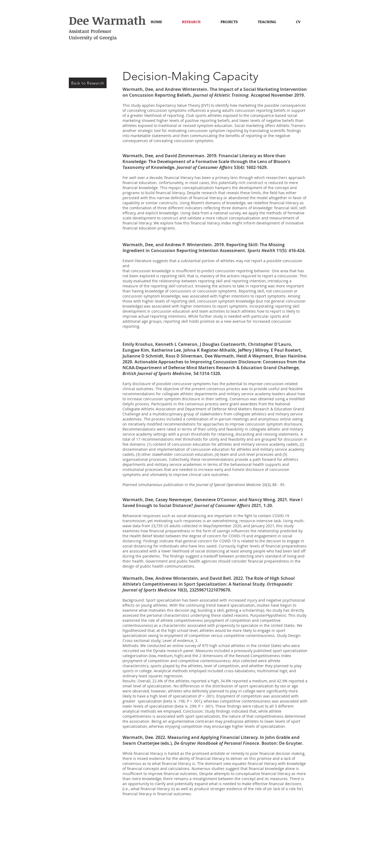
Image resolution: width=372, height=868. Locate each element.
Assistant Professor (90, 31)
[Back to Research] (88, 83)
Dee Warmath (107, 20)
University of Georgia (93, 37)
